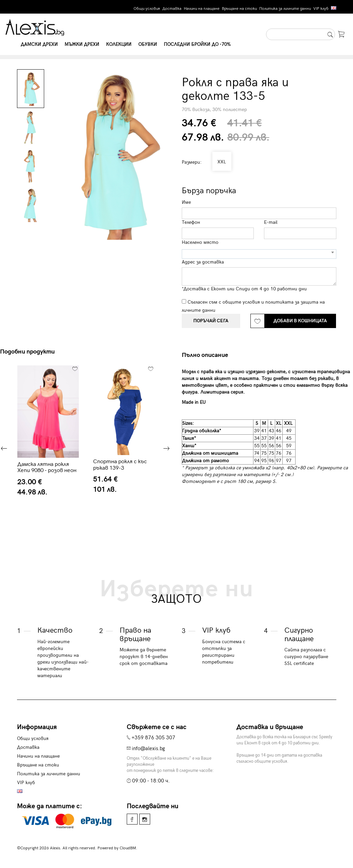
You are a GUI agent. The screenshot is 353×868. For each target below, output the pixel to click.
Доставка (172, 9)
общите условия (241, 302)
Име (186, 202)
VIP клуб (321, 9)
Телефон (191, 222)
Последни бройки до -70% (197, 44)
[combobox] (259, 254)
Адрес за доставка (203, 262)
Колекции (119, 44)
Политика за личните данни (285, 9)
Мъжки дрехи (82, 44)
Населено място (200, 242)
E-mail (271, 222)
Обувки (148, 44)
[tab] (207, 355)
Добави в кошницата (300, 321)
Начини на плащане (202, 9)
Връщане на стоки (239, 9)
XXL (221, 162)
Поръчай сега (211, 321)
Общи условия (147, 9)
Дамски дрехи (39, 44)
